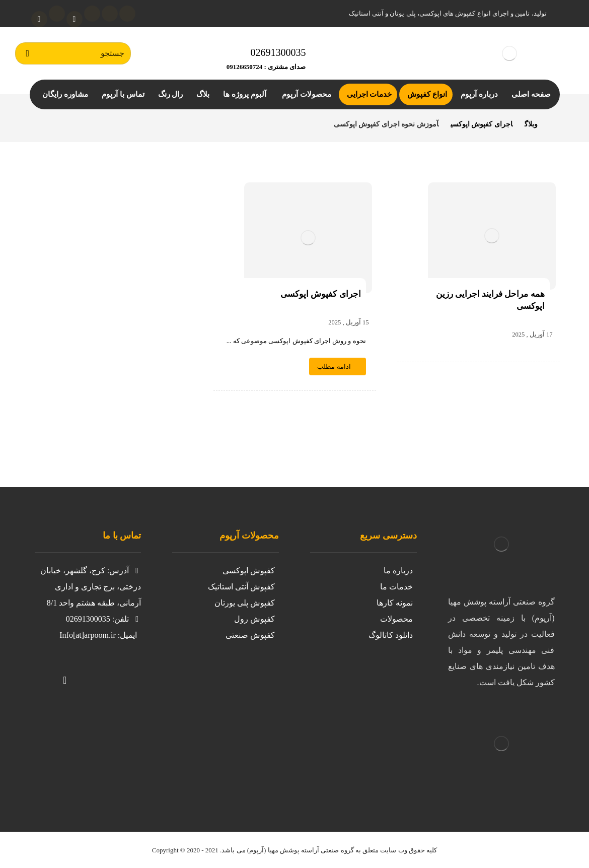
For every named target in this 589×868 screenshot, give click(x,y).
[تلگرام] (57, 14)
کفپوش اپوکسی (249, 571)
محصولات (396, 619)
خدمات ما (396, 587)
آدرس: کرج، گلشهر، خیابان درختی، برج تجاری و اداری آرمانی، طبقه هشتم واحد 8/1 (91, 587)
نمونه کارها (395, 603)
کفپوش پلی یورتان (245, 603)
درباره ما (398, 571)
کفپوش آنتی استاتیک (241, 587)
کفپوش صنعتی (250, 635)
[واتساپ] (39, 19)
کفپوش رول (254, 619)
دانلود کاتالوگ (391, 635)
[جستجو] (28, 53)
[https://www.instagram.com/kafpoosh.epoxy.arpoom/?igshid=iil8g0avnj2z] (125, 674)
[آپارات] (75, 19)
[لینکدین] (92, 14)
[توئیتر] (127, 14)
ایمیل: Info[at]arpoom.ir (98, 635)
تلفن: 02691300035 (103, 619)
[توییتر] (105, 674)
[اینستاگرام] (110, 14)
